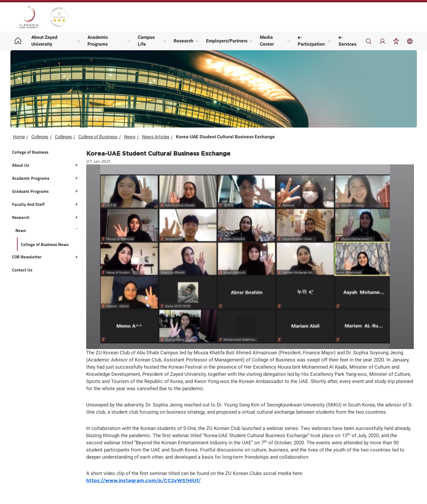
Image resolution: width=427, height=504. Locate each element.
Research (183, 41)
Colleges (40, 137)
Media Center (267, 41)
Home (19, 137)
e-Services (348, 41)
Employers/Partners (227, 41)
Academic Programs (98, 41)
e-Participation (311, 41)
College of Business (98, 137)
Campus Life (146, 41)
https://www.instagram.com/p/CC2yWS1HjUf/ (143, 481)
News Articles (156, 137)
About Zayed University (44, 41)
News (130, 137)
